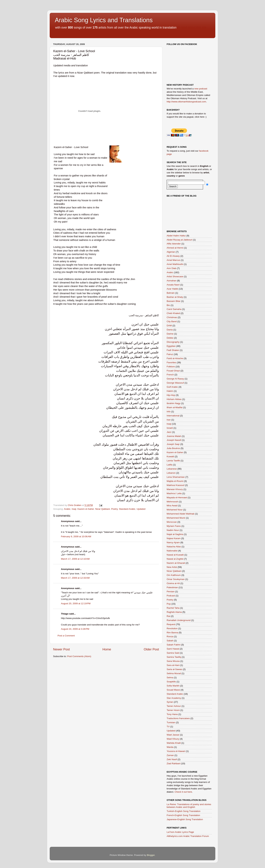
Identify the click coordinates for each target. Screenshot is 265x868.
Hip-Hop (171, 395)
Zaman (170, 755)
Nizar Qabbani (102, 509)
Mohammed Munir (176, 518)
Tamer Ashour (174, 706)
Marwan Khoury (175, 489)
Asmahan (172, 281)
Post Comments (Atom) (79, 656)
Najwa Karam (174, 538)
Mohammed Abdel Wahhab (180, 514)
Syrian (170, 702)
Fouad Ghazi (173, 371)
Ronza (170, 636)
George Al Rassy (175, 379)
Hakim (170, 391)
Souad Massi (173, 690)
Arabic (67, 509)
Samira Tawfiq (174, 657)
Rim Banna (172, 633)
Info (169, 412)
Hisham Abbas (174, 399)
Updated (141, 509)
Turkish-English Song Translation (184, 811)
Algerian (171, 252)
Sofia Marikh (173, 686)
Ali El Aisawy (173, 256)
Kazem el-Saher (86, 509)
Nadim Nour (173, 530)
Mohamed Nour (175, 510)
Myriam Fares (174, 526)
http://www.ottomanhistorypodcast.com (186, 102)
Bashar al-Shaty (175, 297)
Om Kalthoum (174, 575)
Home (107, 649)
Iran (169, 420)
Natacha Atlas (174, 547)
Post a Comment (66, 636)
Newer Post (61, 649)
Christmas (172, 317)
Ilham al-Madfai (175, 407)
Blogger (151, 855)
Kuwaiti (170, 456)
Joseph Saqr (173, 444)
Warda (170, 747)
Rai (168, 616)
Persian (171, 592)
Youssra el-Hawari (176, 751)
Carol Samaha (174, 309)
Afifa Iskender (174, 244)
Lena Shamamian (176, 477)
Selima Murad (174, 673)
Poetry (114, 509)
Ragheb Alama (174, 612)
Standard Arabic (127, 509)
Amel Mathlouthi (175, 264)
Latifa (169, 465)
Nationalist (172, 551)
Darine (170, 334)
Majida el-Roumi (175, 481)
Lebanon (171, 473)
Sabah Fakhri (173, 645)
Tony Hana (172, 714)
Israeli (170, 428)
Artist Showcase (175, 276)
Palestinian (172, 587)
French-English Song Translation (183, 815)
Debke (170, 338)
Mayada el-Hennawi (177, 498)
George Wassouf (175, 383)
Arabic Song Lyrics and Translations (104, 20)
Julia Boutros (173, 448)
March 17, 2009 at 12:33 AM (75, 578)
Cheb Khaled (173, 313)
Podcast (171, 596)
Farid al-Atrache (175, 358)
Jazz (169, 432)
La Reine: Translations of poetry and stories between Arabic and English (189, 806)
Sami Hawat (173, 649)
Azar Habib (172, 289)
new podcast (201, 89)
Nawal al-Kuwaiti (175, 555)
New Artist (172, 567)
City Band (172, 321)
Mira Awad (172, 506)
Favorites (171, 362)
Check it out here (183, 792)
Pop (169, 604)
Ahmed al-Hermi (175, 248)
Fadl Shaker (173, 350)
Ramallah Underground (179, 620)
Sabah (170, 641)
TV (168, 727)
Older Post (151, 649)
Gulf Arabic (172, 387)
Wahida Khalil (174, 743)
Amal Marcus (173, 260)
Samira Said (173, 653)
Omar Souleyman (176, 579)
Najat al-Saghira (175, 534)
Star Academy (174, 698)
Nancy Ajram (173, 542)
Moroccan (172, 522)
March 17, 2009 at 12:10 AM (75, 559)
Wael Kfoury (173, 739)
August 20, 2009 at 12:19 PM (76, 603)
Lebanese (172, 469)
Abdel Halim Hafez (176, 236)
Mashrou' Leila (174, 493)
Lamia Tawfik (173, 461)
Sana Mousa (173, 661)
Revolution (172, 628)
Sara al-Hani (173, 665)
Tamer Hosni (173, 710)
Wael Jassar (173, 735)
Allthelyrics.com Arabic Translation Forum (188, 836)
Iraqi (74, 509)
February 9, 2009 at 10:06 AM (76, 536)
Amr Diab (171, 268)
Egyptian (171, 346)
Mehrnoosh (172, 502)
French (170, 375)
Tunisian (171, 722)
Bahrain (171, 293)
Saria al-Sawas (174, 669)
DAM (169, 326)
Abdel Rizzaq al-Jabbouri (179, 240)
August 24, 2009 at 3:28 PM (75, 629)
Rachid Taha (173, 608)
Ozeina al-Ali (173, 583)
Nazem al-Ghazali (176, 563)
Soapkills (171, 682)
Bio (168, 305)
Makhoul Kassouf (176, 485)
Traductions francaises (178, 718)
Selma (170, 677)
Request (171, 624)
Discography (173, 342)
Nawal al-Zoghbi (175, 559)
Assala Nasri (173, 285)
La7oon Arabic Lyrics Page (180, 832)
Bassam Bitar (173, 301)
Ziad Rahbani (173, 763)
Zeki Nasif (172, 759)
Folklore (171, 367)
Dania (170, 330)
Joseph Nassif (174, 440)
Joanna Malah (174, 436)
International (173, 416)
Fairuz (170, 354)
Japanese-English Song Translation (185, 819)
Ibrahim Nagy (173, 403)
